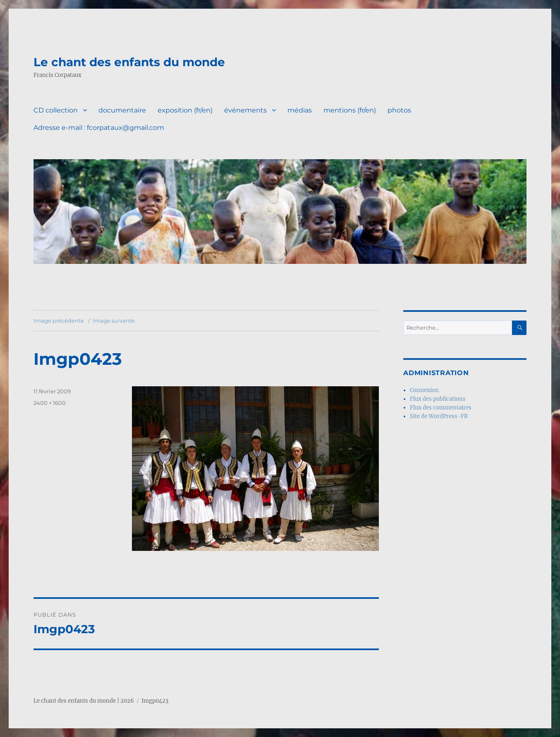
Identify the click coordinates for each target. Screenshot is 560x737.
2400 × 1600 (50, 403)
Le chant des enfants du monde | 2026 (84, 701)
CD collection (56, 110)
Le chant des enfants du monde (129, 62)
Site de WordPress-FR (439, 416)
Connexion (424, 390)
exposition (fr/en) (185, 110)
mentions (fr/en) (350, 110)
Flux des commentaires (441, 408)
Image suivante (114, 321)
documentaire (122, 110)
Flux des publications (438, 399)
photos (399, 110)
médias (300, 110)
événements (245, 110)
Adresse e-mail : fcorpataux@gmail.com (99, 128)
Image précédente (59, 321)
